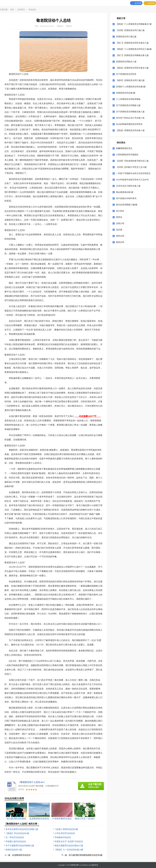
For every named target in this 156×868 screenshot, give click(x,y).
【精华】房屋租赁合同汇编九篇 (130, 80)
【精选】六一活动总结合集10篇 (69, 850)
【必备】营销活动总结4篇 (66, 829)
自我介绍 (120, 223)
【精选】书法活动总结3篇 (17, 833)
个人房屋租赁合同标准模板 (128, 99)
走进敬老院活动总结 (21, 855)
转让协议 (120, 211)
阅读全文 (60, 26)
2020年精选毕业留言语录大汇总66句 (132, 180)
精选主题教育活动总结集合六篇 (69, 846)
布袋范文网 (74, 865)
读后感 (119, 230)
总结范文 (21, 10)
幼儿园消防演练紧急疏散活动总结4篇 (86, 855)
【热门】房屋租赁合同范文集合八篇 (132, 43)
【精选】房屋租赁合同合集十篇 (130, 130)
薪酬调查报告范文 (124, 148)
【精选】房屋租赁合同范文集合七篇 (132, 68)
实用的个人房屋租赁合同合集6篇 (131, 87)
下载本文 (69, 26)
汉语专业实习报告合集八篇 (128, 186)
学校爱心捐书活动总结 (16, 841)
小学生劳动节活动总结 (65, 833)
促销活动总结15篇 (14, 850)
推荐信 (119, 217)
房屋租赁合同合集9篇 (126, 93)
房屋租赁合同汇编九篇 (126, 37)
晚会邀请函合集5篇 (125, 192)
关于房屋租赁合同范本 (126, 74)
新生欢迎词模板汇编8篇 (127, 205)
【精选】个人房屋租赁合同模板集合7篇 (134, 24)
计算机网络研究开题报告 (127, 155)
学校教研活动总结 (63, 837)
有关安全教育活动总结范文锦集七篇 (22, 829)
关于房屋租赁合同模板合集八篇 (130, 112)
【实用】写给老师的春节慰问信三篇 (132, 161)
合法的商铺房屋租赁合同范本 (129, 124)
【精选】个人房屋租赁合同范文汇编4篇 (134, 49)
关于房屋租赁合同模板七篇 (128, 105)
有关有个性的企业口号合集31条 (130, 118)
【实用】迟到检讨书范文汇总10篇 (131, 167)
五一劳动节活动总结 (15, 837)
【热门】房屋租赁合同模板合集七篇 (132, 55)
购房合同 (120, 242)
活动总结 (32, 10)
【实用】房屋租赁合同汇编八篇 (130, 30)
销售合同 (120, 236)
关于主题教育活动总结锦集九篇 (20, 846)
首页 (12, 10)
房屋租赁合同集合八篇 (126, 62)
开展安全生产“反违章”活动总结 (69, 841)
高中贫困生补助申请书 (126, 198)
